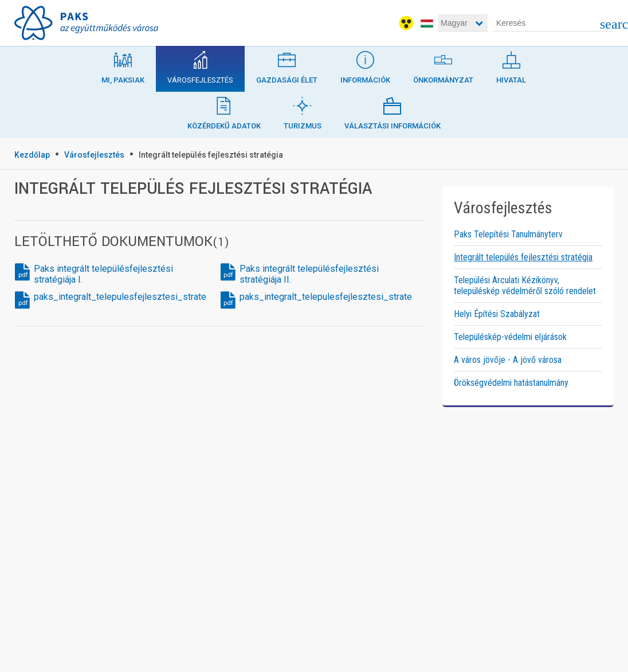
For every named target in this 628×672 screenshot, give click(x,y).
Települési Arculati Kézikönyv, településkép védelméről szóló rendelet (525, 286)
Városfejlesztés (200, 65)
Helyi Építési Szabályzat (497, 314)
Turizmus (303, 111)
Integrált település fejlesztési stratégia (211, 155)
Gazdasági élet (287, 65)
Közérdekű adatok (224, 111)
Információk (365, 65)
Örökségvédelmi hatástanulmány (511, 383)
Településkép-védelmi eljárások (510, 337)
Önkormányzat (443, 65)
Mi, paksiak (123, 65)
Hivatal (511, 65)
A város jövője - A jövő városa (508, 360)
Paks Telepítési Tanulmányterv (508, 234)
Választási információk (392, 111)
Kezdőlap (32, 155)
